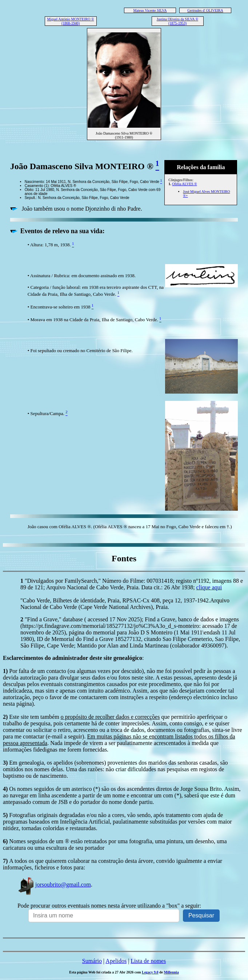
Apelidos (116, 961)
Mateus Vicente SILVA (150, 10)
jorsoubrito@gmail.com (54, 885)
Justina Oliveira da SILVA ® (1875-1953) (177, 21)
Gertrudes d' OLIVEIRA (205, 10)
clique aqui (209, 587)
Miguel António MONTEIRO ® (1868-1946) (71, 21)
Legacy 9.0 (150, 972)
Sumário (92, 961)
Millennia (171, 972)
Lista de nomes (148, 961)
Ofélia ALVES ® (184, 184)
